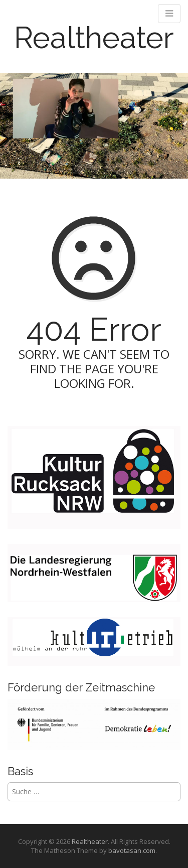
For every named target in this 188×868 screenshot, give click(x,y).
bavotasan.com (132, 850)
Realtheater (94, 38)
